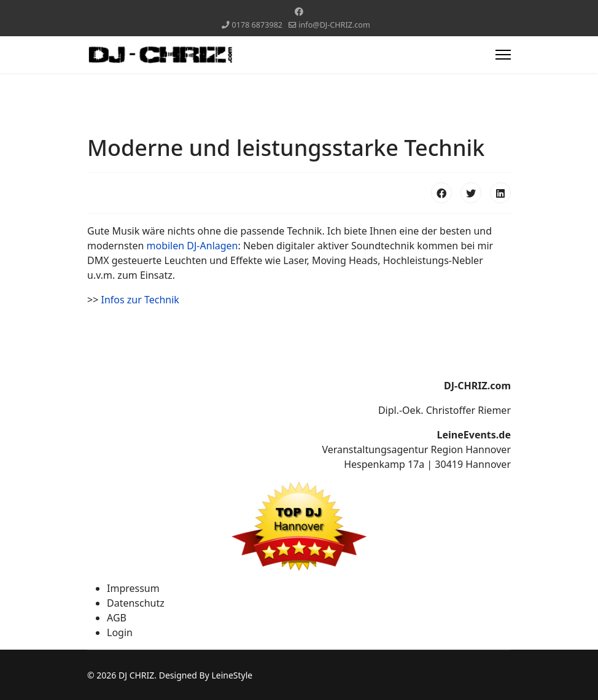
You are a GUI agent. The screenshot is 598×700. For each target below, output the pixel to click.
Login (120, 632)
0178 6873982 (258, 25)
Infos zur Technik (140, 300)
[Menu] (503, 55)
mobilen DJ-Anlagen (192, 246)
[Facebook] (299, 11)
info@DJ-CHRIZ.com (334, 25)
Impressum (133, 588)
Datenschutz (136, 603)
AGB (117, 618)
